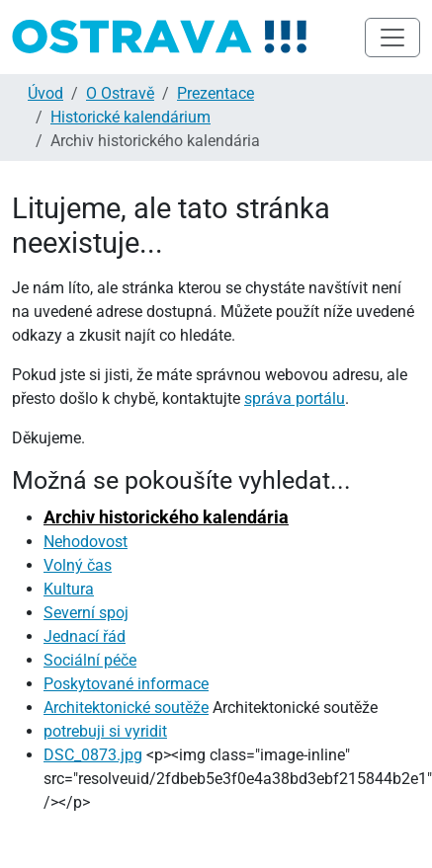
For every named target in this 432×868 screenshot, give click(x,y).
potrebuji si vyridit (105, 731)
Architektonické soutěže (126, 708)
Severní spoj (86, 613)
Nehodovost (86, 542)
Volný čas (78, 565)
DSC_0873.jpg (93, 755)
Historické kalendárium (130, 117)
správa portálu (295, 398)
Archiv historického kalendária (166, 517)
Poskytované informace (126, 684)
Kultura (69, 589)
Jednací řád (85, 636)
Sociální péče (90, 660)
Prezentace (216, 93)
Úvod (45, 93)
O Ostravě (120, 93)
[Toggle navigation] (392, 38)
